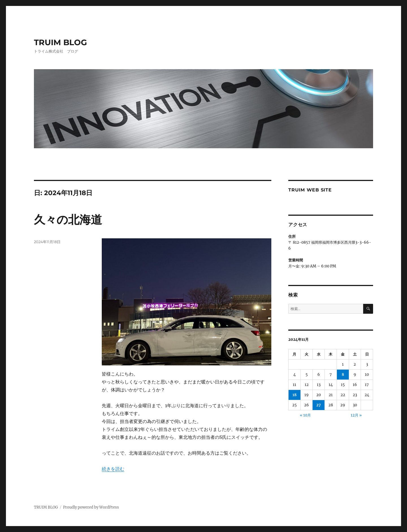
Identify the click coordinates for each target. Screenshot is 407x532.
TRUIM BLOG (60, 42)
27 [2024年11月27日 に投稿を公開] (319, 405)
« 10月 (305, 415)
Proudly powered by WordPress (91, 507)
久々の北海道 (68, 220)
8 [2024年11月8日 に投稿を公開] (343, 375)
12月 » (356, 415)
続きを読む (113, 469)
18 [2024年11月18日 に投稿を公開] (295, 395)
